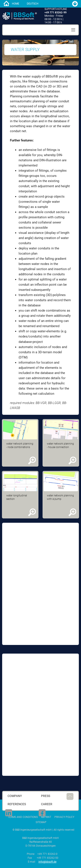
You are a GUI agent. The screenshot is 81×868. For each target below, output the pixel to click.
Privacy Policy (64, 817)
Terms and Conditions (23, 817)
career (47, 804)
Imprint (46, 817)
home (16, 4)
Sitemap (41, 822)
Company (15, 796)
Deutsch (33, 4)
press (46, 796)
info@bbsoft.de (47, 862)
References (17, 804)
